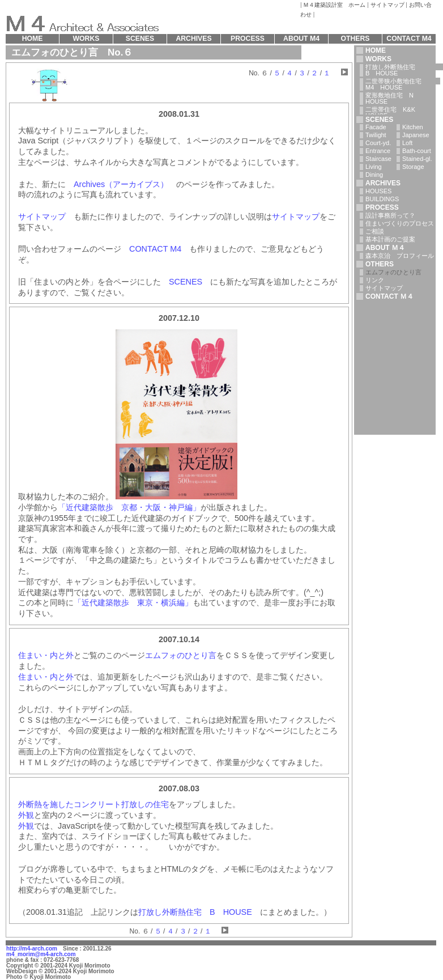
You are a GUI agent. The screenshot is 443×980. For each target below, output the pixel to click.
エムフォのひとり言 (181, 655)
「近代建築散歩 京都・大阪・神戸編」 (129, 507)
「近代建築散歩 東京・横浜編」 (133, 603)
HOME (376, 50)
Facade (376, 127)
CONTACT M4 (155, 249)
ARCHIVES (383, 183)
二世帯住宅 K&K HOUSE (390, 113)
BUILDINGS (382, 199)
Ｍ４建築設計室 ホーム (334, 5)
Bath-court (417, 151)
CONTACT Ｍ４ (389, 296)
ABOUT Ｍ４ (385, 248)
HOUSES (378, 191)
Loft (407, 143)
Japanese (416, 135)
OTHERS (380, 264)
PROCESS (382, 207)
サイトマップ (387, 5)
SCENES (186, 282)
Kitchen (413, 127)
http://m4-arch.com (32, 949)
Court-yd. (378, 143)
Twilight (376, 135)
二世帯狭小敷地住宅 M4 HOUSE (403, 84)
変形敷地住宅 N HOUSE (393, 98)
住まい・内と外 (46, 655)
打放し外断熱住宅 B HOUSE (195, 912)
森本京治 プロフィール (400, 256)
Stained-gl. (417, 159)
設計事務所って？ (390, 215)
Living (374, 167)
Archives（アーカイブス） (121, 184)
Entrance (378, 151)
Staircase (378, 159)
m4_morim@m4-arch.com (41, 954)
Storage (413, 167)
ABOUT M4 (301, 39)
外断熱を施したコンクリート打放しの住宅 (93, 804)
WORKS (378, 59)
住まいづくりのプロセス (400, 223)
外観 (26, 815)
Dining (374, 175)
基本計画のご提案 (390, 239)
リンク (375, 280)
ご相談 (375, 231)
